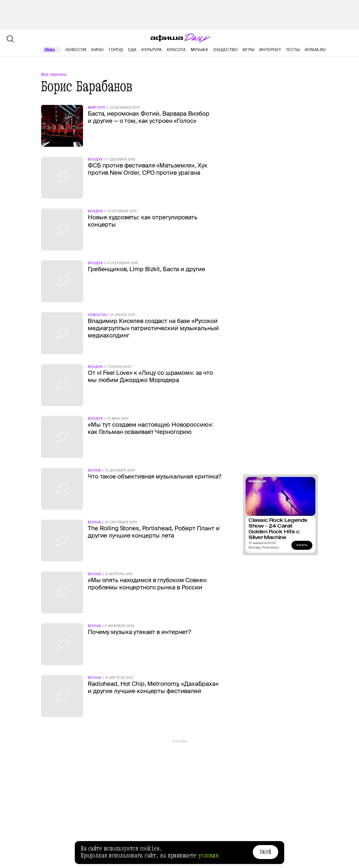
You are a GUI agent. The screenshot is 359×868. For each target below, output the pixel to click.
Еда (132, 50)
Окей (266, 852)
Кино (97, 50)
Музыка (199, 50)
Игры (248, 50)
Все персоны (54, 74)
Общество (225, 50)
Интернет (270, 50)
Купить (302, 545)
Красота (176, 50)
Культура (152, 50)
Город (116, 50)
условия (208, 856)
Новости (76, 50)
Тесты (293, 50)
